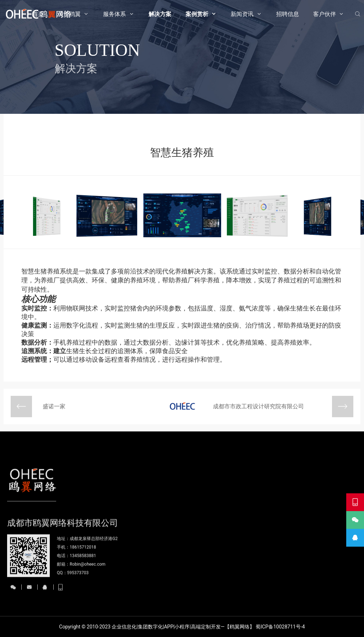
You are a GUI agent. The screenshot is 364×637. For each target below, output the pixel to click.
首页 (38, 14)
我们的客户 (344, 585)
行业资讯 (289, 599)
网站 (258, 585)
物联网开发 (200, 585)
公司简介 (171, 585)
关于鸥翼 (69, 14)
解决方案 (160, 14)
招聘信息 (288, 14)
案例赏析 (197, 14)
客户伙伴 (325, 14)
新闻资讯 (242, 14)
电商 (258, 599)
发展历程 (171, 599)
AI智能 (195, 599)
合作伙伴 (342, 599)
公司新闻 (289, 585)
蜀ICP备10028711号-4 (280, 627)
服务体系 (114, 14)
